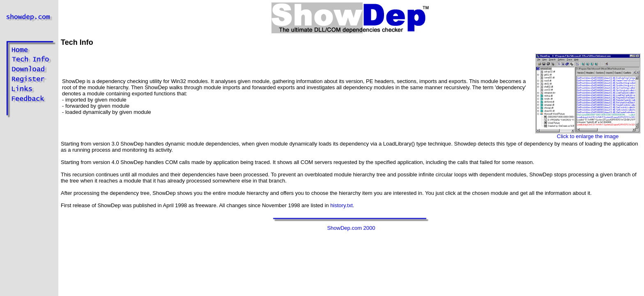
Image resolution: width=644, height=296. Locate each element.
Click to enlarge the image (588, 134)
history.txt (342, 205)
